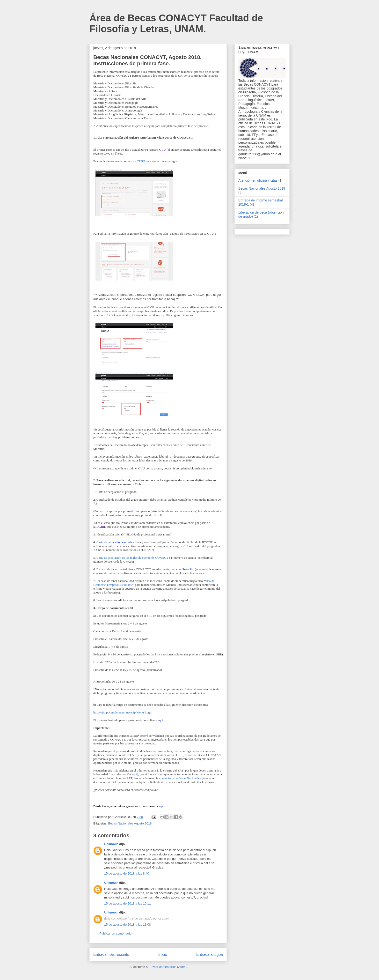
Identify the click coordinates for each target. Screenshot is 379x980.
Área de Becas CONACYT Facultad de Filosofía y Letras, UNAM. (176, 23)
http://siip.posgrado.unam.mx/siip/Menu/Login (123, 712)
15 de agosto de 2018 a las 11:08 (128, 924)
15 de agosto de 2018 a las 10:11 (128, 903)
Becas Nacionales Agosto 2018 (130, 823)
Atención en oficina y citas (258, 180)
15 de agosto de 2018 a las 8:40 (127, 873)
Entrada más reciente (111, 954)
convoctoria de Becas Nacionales (180, 778)
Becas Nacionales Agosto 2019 (262, 188)
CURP (141, 161)
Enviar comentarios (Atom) (168, 967)
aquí (134, 774)
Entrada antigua (210, 954)
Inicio (163, 954)
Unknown (111, 844)
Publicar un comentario (115, 933)
